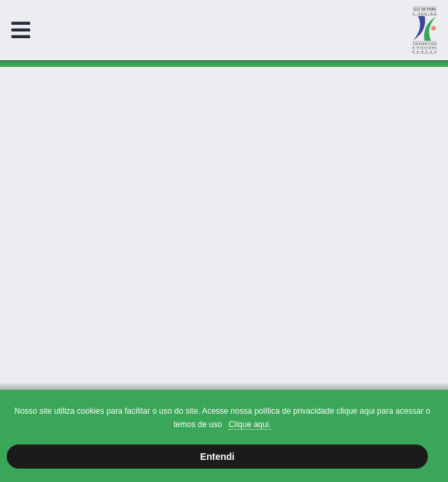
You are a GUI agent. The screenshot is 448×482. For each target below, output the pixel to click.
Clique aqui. (249, 424)
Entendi (217, 457)
